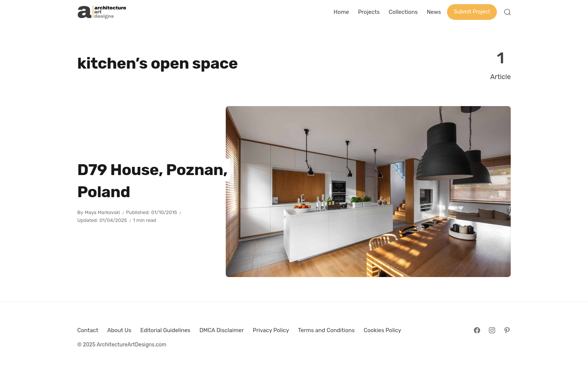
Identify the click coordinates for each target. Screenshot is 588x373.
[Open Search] (507, 12)
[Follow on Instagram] (492, 330)
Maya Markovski (102, 212)
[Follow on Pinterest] (507, 330)
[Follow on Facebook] (477, 330)
